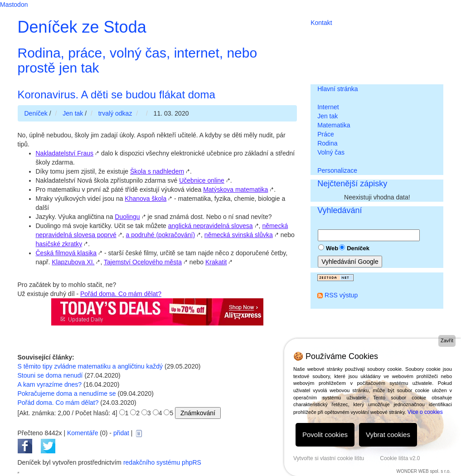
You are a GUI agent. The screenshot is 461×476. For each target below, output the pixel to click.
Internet (328, 107)
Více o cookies (425, 412)
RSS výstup (341, 295)
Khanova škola (146, 199)
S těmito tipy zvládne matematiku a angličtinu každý (90, 366)
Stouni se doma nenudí (50, 375)
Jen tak (328, 116)
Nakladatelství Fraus (65, 153)
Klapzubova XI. (73, 262)
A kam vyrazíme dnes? (50, 384)
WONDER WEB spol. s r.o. (424, 471)
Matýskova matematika (235, 189)
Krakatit (216, 262)
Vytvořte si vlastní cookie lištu (329, 458)
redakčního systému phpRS (162, 462)
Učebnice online (202, 180)
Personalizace (337, 170)
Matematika (334, 125)
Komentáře (82, 433)
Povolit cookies (325, 435)
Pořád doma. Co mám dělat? (121, 294)
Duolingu (127, 217)
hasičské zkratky (59, 244)
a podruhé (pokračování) (161, 235)
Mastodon (14, 5)
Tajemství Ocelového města (143, 262)
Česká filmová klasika (66, 253)
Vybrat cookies (388, 435)
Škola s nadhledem (157, 171)
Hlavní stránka (337, 89)
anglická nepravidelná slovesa (211, 226)
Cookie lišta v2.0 (400, 458)
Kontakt (321, 23)
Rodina (327, 143)
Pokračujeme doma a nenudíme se (67, 393)
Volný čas (331, 152)
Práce (326, 134)
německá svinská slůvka (239, 235)
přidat (121, 433)
